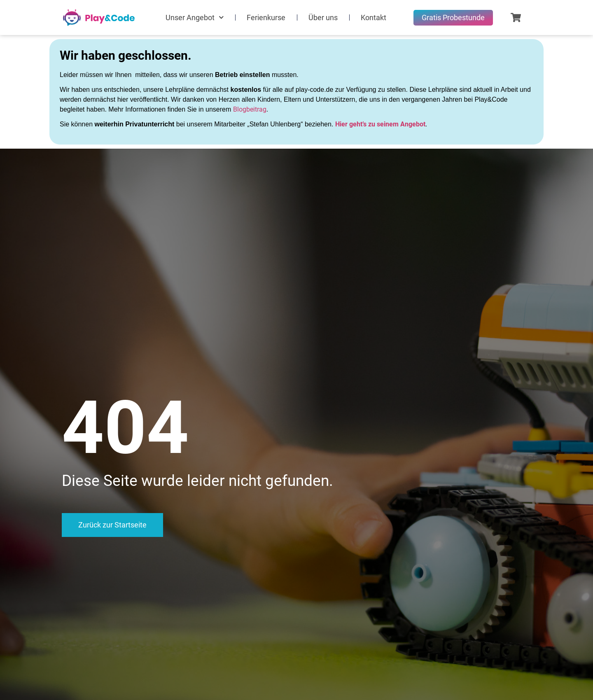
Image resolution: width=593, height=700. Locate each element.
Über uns (323, 17)
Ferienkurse (266, 17)
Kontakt (374, 17)
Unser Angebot (195, 17)
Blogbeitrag (250, 109)
